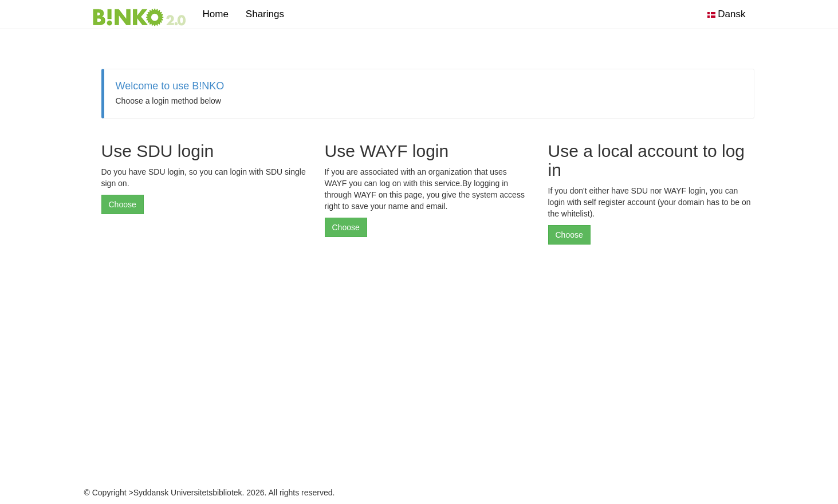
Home (216, 14)
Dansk (727, 14)
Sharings (269, 14)
